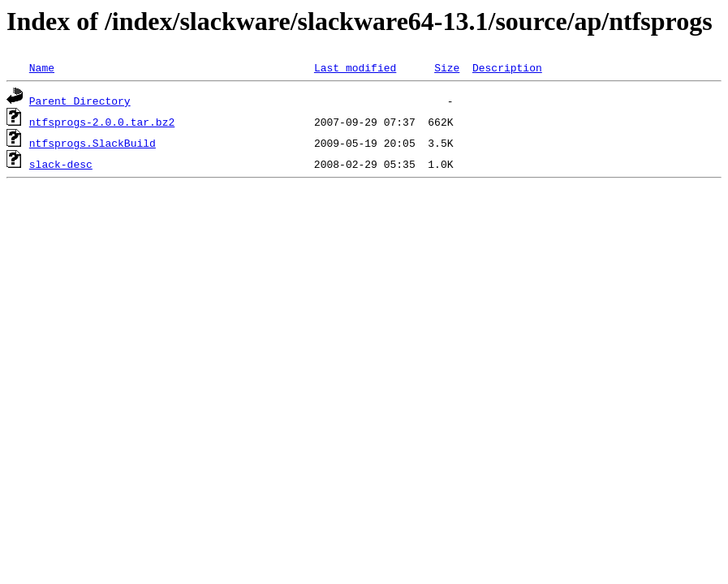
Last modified (355, 67)
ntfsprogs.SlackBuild (93, 143)
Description (507, 67)
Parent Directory (80, 101)
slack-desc (61, 164)
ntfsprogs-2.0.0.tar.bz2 (102, 122)
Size (447, 67)
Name (42, 67)
